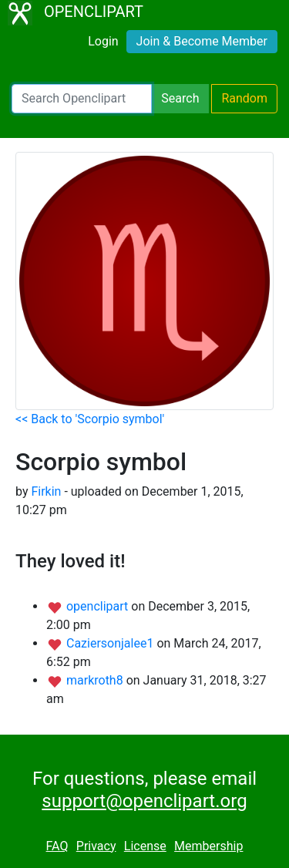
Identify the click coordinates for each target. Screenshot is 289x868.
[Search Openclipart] (82, 99)
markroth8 (96, 680)
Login (103, 41)
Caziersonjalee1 (111, 643)
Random (244, 98)
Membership (208, 846)
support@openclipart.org (144, 801)
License (145, 846)
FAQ (57, 846)
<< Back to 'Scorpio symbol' (90, 419)
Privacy (96, 846)
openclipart (99, 606)
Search (180, 98)
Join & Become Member (202, 41)
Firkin (46, 491)
